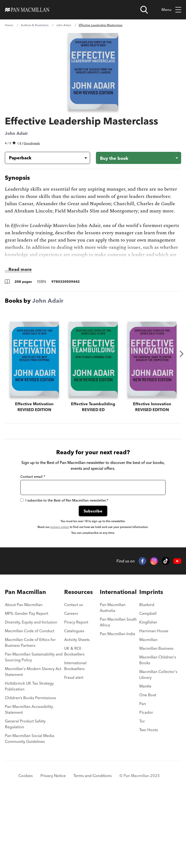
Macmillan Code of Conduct (30, 702)
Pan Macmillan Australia (113, 679)
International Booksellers (75, 737)
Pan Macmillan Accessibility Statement (29, 780)
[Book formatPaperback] (44, 158)
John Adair (64, 25)
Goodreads (32, 143)
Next (182, 354)
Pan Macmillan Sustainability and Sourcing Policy (34, 728)
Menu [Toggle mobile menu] (171, 10)
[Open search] (144, 10)
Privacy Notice (53, 847)
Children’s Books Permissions (30, 769)
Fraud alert (74, 748)
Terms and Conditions (93, 847)
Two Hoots (149, 801)
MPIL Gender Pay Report (27, 684)
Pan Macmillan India (117, 705)
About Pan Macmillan (24, 676)
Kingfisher (148, 693)
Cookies (26, 847)
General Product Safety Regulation (25, 795)
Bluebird (147, 676)
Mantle (145, 757)
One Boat (148, 766)
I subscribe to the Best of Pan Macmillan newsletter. (64, 571)
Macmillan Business (156, 719)
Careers (71, 684)
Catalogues (74, 702)
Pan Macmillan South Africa (118, 693)
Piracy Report (76, 693)
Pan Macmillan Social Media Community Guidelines (30, 810)
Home (9, 25)
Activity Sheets (77, 711)
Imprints (151, 663)
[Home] (27, 10)
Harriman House (154, 702)
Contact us (74, 676)
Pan (143, 775)
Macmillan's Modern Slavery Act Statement (33, 743)
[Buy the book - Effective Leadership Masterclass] (139, 158)
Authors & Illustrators (35, 25)
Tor (142, 792)
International (118, 663)
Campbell (148, 684)
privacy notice (60, 598)
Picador (146, 783)
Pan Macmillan (25, 663)
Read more (20, 269)
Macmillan (148, 711)
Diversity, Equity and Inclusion (31, 693)
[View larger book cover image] (93, 71)
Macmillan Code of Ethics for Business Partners (30, 714)
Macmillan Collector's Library (158, 746)
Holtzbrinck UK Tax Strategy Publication (29, 757)
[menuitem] (35, 677)
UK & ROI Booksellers (74, 722)
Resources (78, 663)
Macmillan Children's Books (158, 731)
